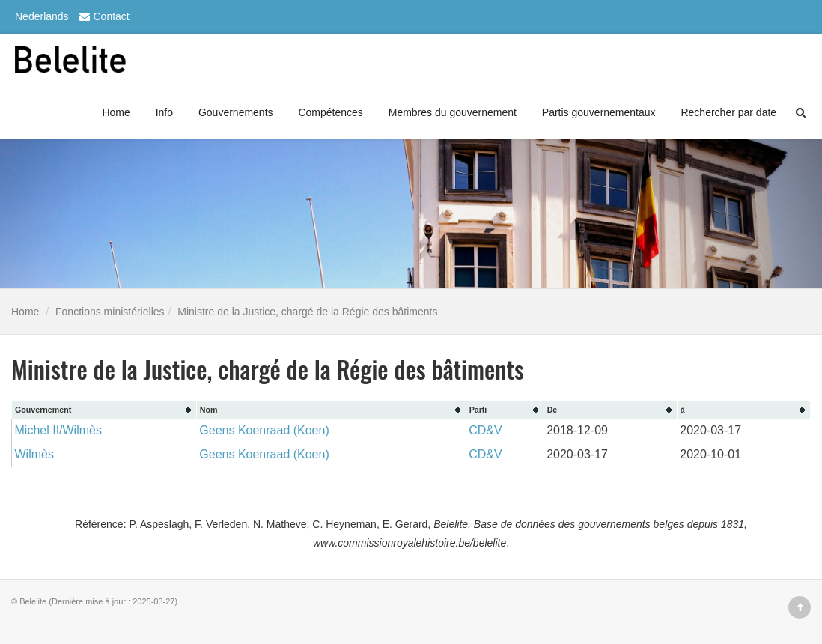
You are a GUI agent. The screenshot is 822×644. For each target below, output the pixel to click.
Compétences (330, 112)
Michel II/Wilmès (58, 430)
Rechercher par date (728, 112)
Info (164, 112)
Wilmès (34, 454)
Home (116, 112)
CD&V (485, 430)
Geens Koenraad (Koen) (264, 430)
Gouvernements (236, 112)
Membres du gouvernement (453, 112)
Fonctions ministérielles (110, 312)
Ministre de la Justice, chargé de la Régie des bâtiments (307, 312)
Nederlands (42, 16)
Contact (103, 16)
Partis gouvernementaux (599, 112)
